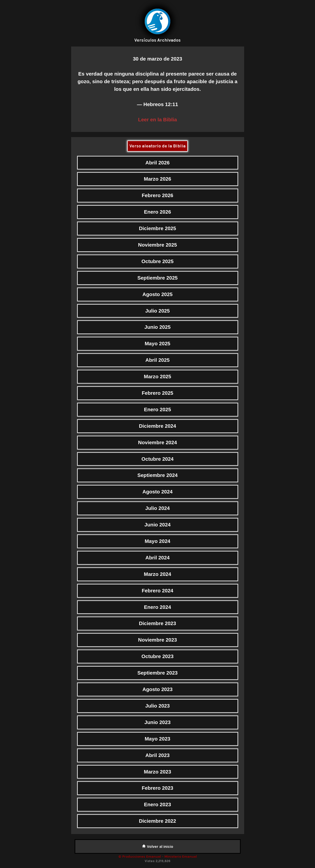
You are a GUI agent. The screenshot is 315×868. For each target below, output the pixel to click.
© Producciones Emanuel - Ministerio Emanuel (158, 857)
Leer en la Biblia (157, 119)
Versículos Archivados (157, 40)
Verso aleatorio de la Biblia (157, 146)
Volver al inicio (158, 846)
